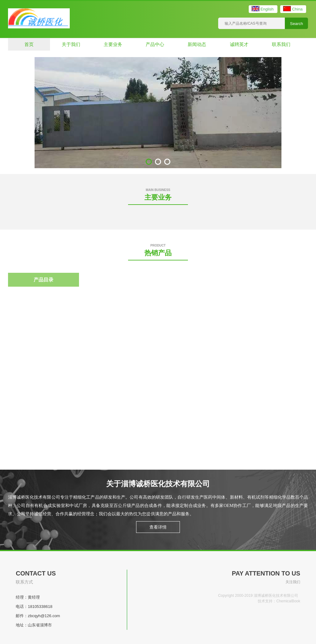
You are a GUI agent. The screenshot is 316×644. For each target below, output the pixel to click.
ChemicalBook (288, 601)
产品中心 (155, 44)
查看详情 (158, 527)
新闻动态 (197, 44)
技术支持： (267, 601)
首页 (29, 44)
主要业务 (113, 44)
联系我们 (281, 44)
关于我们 (71, 44)
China (297, 9)
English (267, 9)
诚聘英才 (239, 44)
